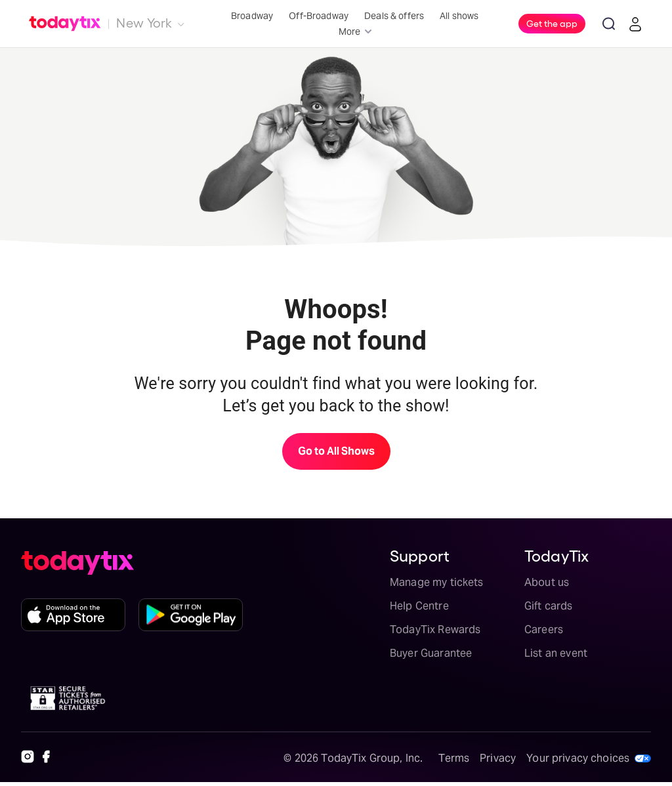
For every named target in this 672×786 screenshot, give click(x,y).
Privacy (498, 758)
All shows (459, 16)
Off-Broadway (319, 16)
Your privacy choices (578, 758)
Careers (544, 630)
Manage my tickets (437, 582)
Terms (454, 758)
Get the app (552, 23)
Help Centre (419, 606)
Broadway (252, 16)
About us (547, 582)
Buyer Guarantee (431, 653)
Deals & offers (394, 16)
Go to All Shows (336, 451)
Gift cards (549, 606)
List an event (556, 653)
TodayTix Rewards (435, 630)
